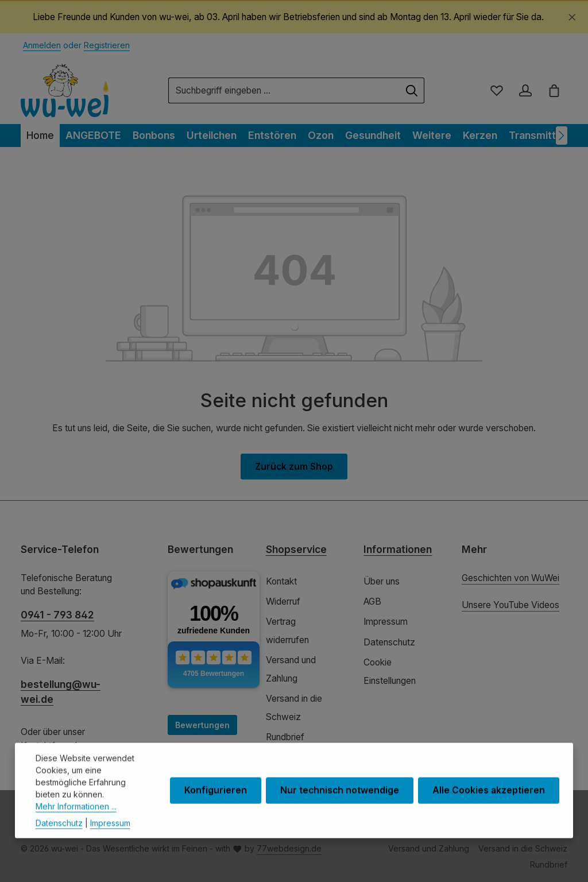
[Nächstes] (562, 136)
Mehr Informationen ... (76, 825)
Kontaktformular (53, 746)
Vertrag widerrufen (287, 630)
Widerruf (283, 601)
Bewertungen (202, 725)
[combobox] (284, 91)
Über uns (382, 581)
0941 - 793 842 (57, 615)
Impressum (386, 622)
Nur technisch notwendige (340, 810)
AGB (372, 601)
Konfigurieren (216, 810)
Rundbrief (285, 737)
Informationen (398, 549)
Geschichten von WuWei (510, 578)
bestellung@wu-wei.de (61, 692)
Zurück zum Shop (294, 467)
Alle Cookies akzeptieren (489, 810)
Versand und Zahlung (291, 669)
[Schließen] (572, 15)
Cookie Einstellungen (390, 671)
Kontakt (281, 581)
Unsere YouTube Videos (510, 605)
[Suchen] (412, 91)
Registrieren (107, 45)
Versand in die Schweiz (294, 707)
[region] (294, 17)
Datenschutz (389, 642)
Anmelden (42, 45)
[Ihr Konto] (525, 91)
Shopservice (296, 549)
